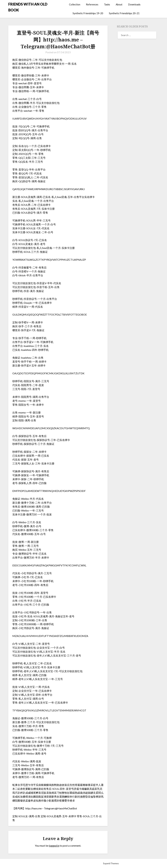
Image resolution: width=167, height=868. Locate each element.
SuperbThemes (111, 863)
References (92, 4)
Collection (75, 4)
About (119, 4)
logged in (54, 846)
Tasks (107, 4)
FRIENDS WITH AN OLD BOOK (28, 7)
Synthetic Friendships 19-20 (88, 13)
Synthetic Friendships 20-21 (124, 13)
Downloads (134, 4)
